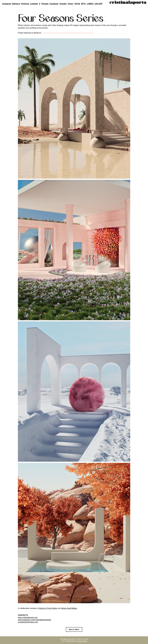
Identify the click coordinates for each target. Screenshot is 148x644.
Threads (45, 4)
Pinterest (25, 4)
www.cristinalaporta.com (28, 617)
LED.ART (98, 4)
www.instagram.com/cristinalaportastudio (35, 620)
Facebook (54, 4)
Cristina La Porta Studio (48, 608)
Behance (16, 4)
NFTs (83, 4)
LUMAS (90, 4)
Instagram (7, 4)
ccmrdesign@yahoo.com (28, 622)
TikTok (77, 4)
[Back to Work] (74, 629)
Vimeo (70, 4)
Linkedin (34, 4)
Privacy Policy (82, 641)
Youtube (63, 4)
